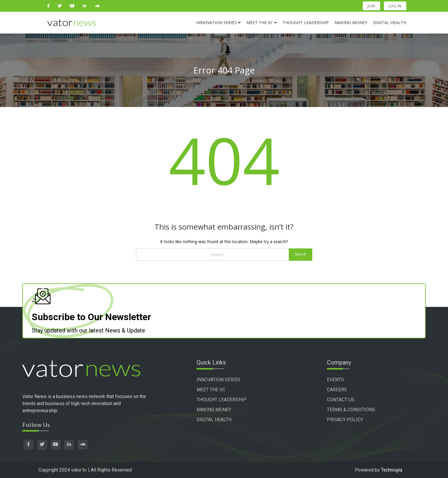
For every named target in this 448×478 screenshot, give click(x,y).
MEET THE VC (211, 390)
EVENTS (335, 380)
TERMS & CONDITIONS (351, 410)
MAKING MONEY (214, 410)
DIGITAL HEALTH (214, 420)
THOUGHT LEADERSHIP (222, 400)
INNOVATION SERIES (218, 380)
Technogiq (392, 470)
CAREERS (337, 390)
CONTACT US (341, 400)
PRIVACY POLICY (345, 420)
